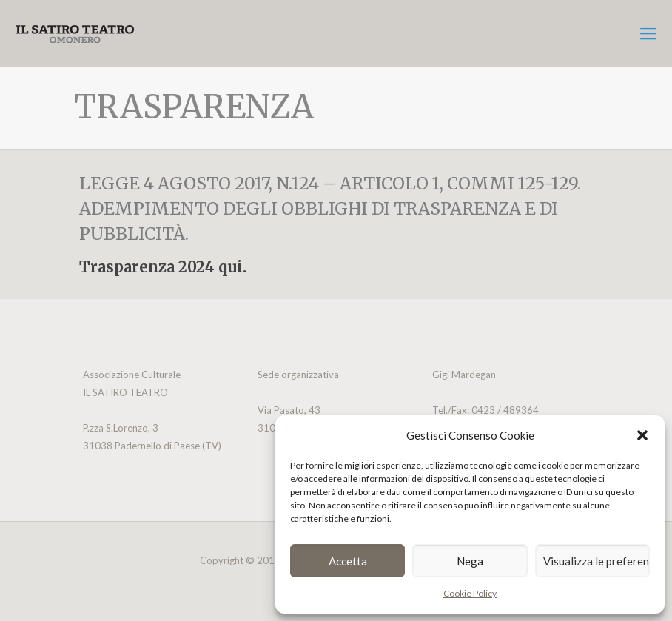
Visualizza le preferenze (597, 561)
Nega (470, 561)
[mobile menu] (648, 33)
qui (231, 267)
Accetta (348, 561)
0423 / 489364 (504, 410)
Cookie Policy (470, 593)
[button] (642, 435)
